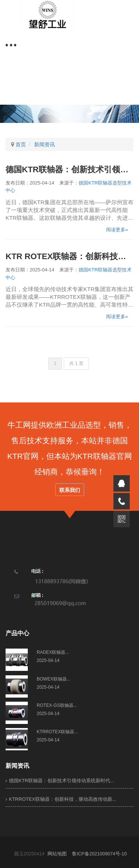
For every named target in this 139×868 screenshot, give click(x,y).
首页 (21, 144)
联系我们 (70, 490)
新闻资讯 (44, 144)
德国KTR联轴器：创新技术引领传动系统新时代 (69, 169)
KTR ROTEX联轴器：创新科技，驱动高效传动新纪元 (69, 256)
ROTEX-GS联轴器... (57, 705)
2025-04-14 (48, 660)
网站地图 (59, 854)
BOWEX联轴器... (54, 679)
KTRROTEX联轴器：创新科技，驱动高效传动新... (61, 799)
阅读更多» (117, 230)
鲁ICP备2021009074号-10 (101, 854)
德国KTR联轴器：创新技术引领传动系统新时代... (60, 781)
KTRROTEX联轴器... (57, 732)
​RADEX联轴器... (53, 652)
